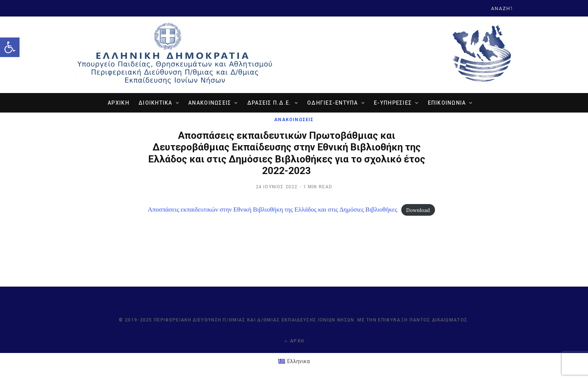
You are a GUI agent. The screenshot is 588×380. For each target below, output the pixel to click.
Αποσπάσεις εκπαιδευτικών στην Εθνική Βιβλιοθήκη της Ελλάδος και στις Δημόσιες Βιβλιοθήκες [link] (273, 209)
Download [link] (418, 210)
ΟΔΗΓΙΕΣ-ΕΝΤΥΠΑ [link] (333, 103)
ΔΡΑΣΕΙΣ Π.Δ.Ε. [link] (269, 103)
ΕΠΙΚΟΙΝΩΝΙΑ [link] (447, 103)
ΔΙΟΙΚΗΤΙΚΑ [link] (155, 103)
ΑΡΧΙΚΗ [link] (118, 103)
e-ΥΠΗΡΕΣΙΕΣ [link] (393, 103)
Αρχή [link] (294, 341)
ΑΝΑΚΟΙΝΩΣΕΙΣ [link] (210, 103)
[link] (10, 47)
